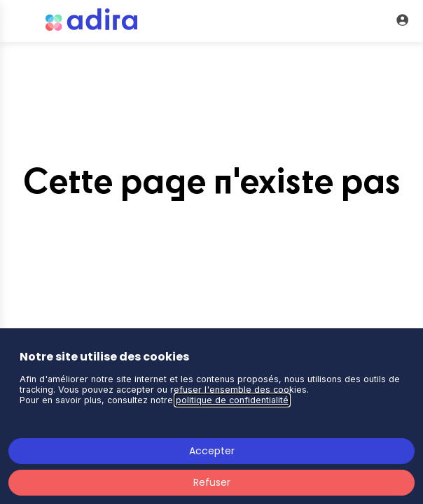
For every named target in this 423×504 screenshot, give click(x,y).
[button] (21, 21)
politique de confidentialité (232, 400)
